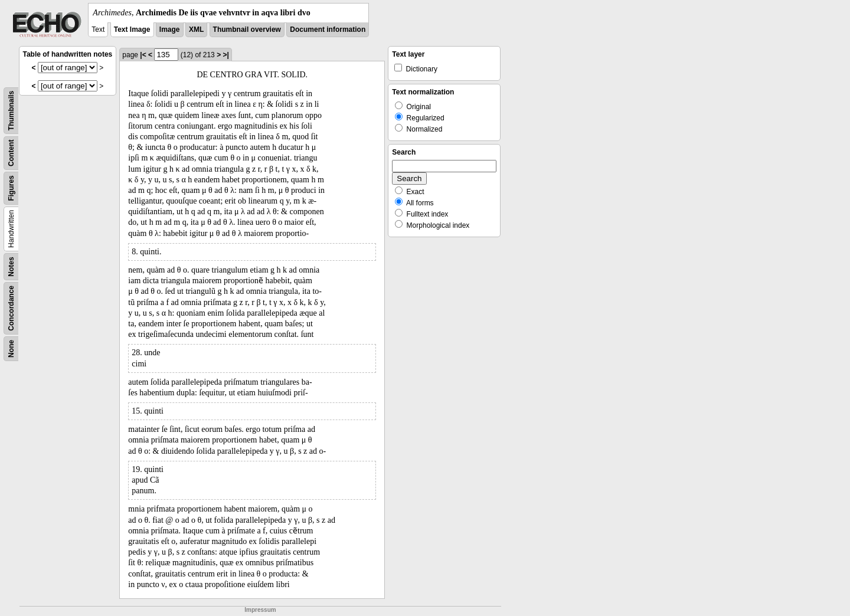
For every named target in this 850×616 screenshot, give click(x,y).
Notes (11, 266)
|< (143, 55)
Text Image (132, 30)
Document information (328, 30)
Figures (11, 188)
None (11, 349)
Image (170, 30)
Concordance (11, 308)
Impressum (260, 610)
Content (11, 153)
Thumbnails (11, 111)
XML (196, 30)
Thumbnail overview (247, 30)
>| (225, 55)
